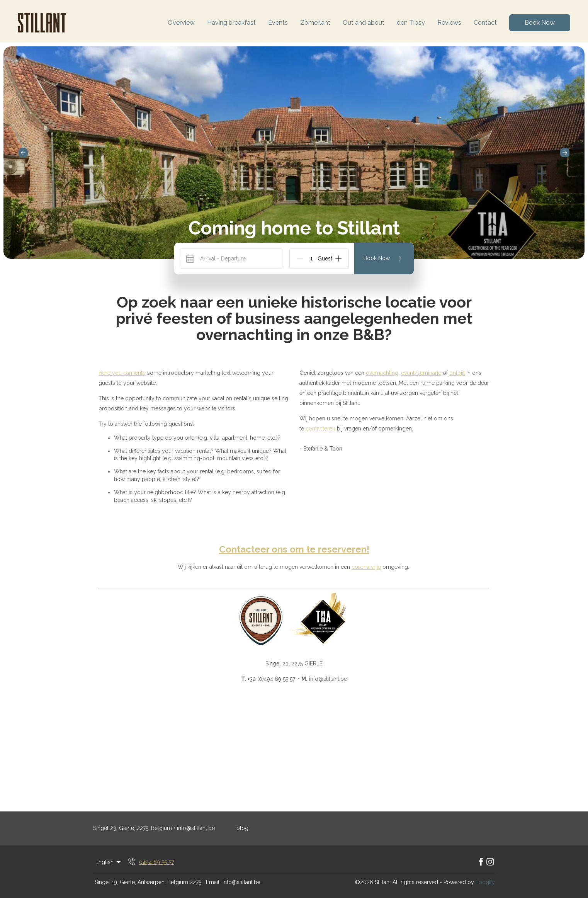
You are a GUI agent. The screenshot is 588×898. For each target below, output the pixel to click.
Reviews (449, 23)
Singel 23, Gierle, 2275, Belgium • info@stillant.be (154, 828)
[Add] (338, 259)
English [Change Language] (109, 862)
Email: (213, 882)
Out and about (364, 23)
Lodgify (485, 882)
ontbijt (457, 373)
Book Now (540, 23)
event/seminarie (421, 373)
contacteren (320, 429)
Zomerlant (315, 23)
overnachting (382, 373)
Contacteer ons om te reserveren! (294, 549)
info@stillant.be (241, 882)
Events (278, 23)
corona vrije (366, 567)
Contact (485, 23)
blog (242, 828)
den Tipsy (411, 23)
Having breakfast (231, 23)
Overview (181, 23)
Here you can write (122, 373)
